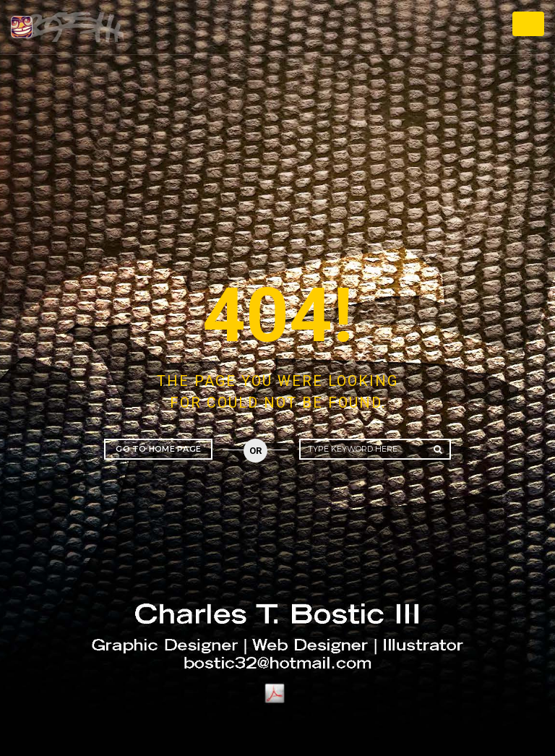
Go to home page (158, 449)
